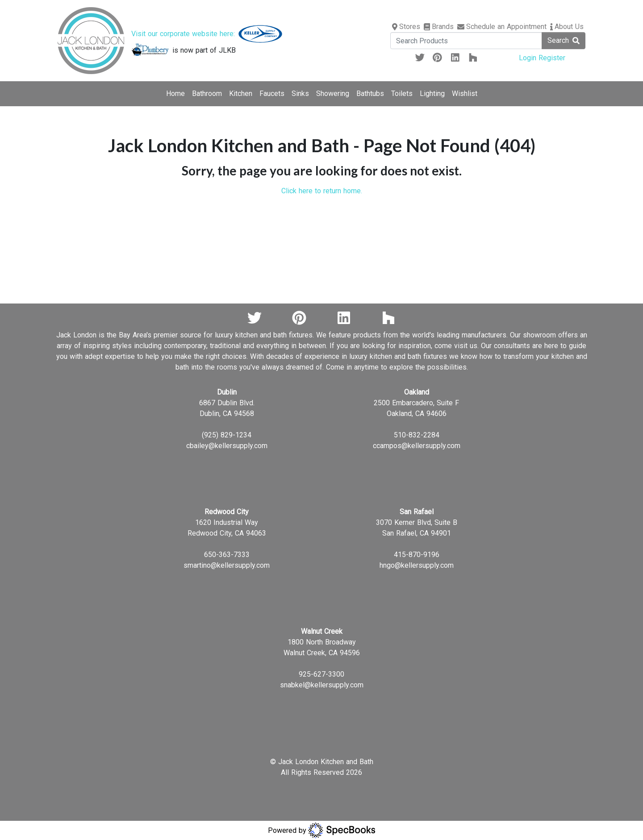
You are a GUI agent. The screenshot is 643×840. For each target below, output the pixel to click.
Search (564, 40)
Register (552, 58)
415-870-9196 (417, 555)
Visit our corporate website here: (207, 34)
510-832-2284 (417, 435)
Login (529, 58)
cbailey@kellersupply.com (227, 446)
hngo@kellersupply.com (417, 565)
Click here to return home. (322, 191)
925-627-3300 (321, 674)
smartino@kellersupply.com (227, 565)
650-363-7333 (227, 555)
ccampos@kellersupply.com (417, 446)
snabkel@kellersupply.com (322, 685)
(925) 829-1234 (227, 435)
